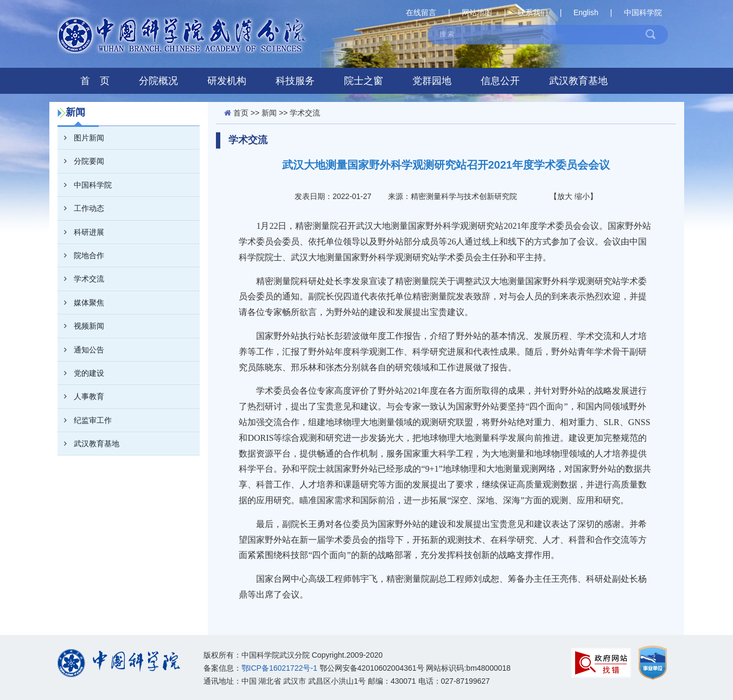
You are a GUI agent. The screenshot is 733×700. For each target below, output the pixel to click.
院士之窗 (364, 81)
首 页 (95, 81)
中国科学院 (643, 12)
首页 (241, 113)
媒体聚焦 (81, 303)
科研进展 (81, 232)
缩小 (582, 196)
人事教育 (81, 396)
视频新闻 (81, 326)
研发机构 (227, 81)
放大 (565, 196)
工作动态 (81, 208)
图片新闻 (81, 138)
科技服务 (295, 81)
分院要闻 (81, 161)
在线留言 (421, 12)
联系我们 (533, 12)
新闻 (269, 113)
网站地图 (477, 12)
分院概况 (158, 81)
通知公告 (81, 350)
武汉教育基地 (578, 81)
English (586, 12)
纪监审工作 (85, 420)
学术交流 (81, 279)
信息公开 (500, 81)
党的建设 (81, 373)
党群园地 (432, 81)
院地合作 (81, 255)
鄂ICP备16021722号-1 (279, 668)
